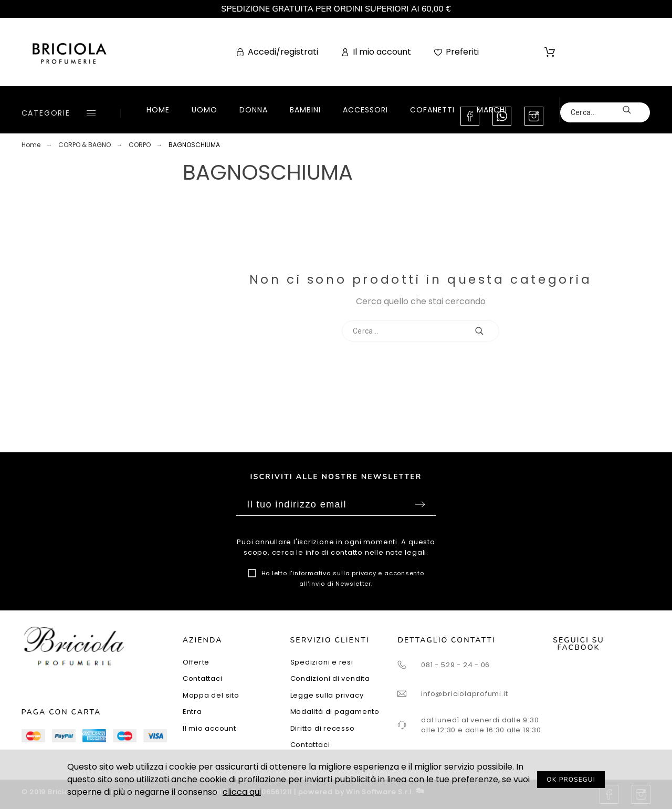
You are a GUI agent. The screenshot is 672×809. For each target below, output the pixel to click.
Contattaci (203, 678)
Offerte (196, 662)
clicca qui (242, 792)
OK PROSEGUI (571, 780)
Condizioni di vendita (330, 678)
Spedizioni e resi (322, 662)
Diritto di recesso (323, 728)
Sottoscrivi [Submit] (420, 504)
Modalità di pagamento (335, 712)
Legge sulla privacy (327, 695)
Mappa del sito (211, 695)
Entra (192, 712)
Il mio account (209, 728)
